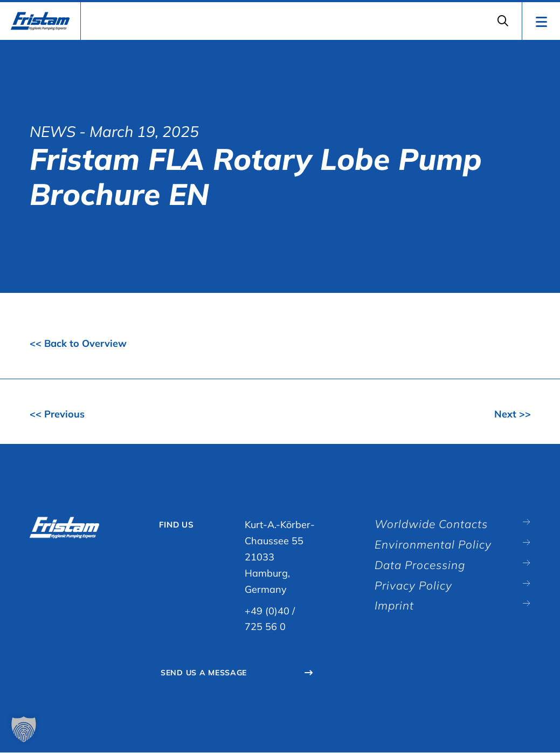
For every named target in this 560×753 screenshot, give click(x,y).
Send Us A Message (208, 673)
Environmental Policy (437, 546)
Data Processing (424, 567)
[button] (24, 729)
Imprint (396, 609)
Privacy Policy (416, 588)
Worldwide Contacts (435, 524)
